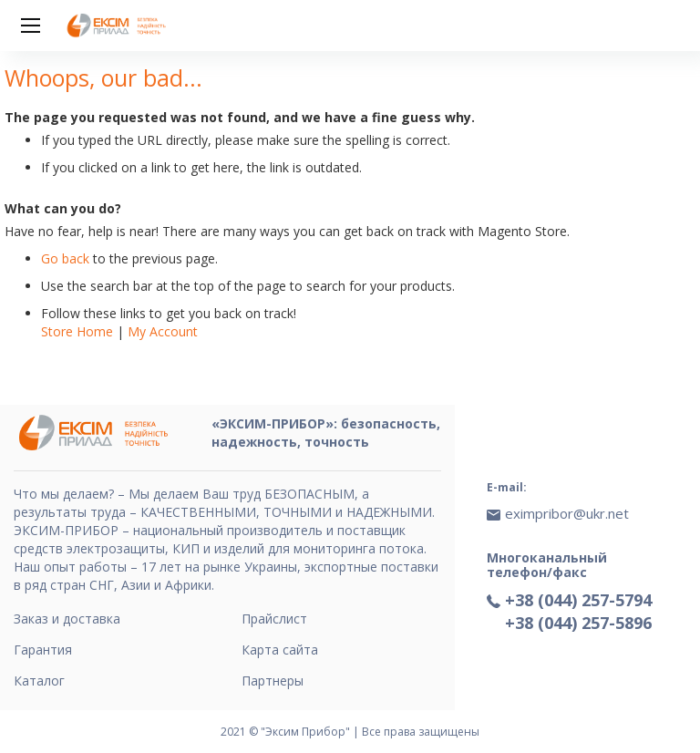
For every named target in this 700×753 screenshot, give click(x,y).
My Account (163, 331)
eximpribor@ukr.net (567, 513)
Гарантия (43, 650)
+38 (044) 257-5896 (578, 623)
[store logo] (118, 26)
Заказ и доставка (67, 619)
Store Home (77, 331)
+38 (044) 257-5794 (578, 600)
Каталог (39, 681)
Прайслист (274, 619)
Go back (65, 258)
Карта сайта (280, 650)
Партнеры (273, 681)
